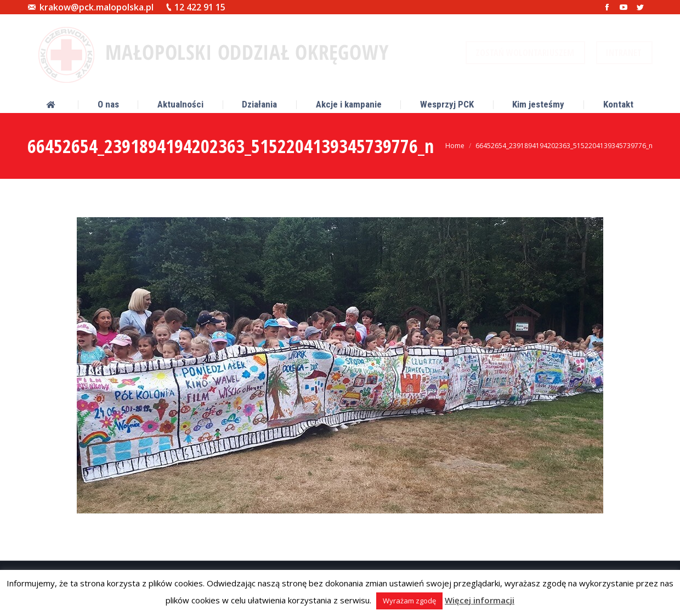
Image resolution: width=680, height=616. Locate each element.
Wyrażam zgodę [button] (409, 601)
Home (455, 146)
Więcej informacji (480, 600)
